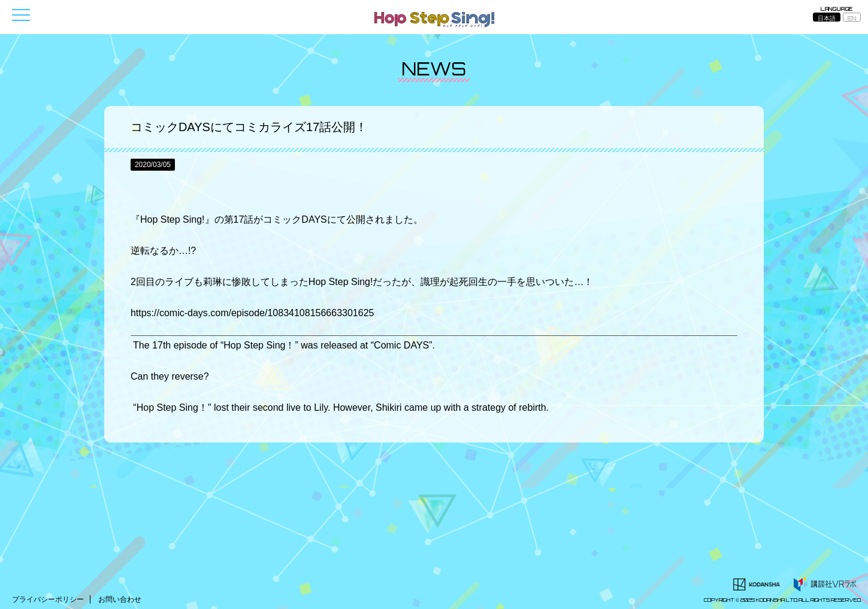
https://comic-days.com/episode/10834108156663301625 (252, 313)
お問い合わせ (120, 599)
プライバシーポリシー (48, 599)
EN (852, 18)
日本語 (827, 18)
